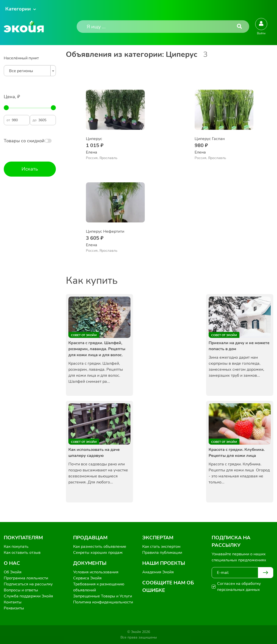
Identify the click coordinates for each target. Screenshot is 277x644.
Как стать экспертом (161, 547)
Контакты (13, 602)
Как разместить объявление (100, 547)
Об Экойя (13, 572)
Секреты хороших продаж (98, 553)
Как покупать (16, 547)
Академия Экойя (158, 572)
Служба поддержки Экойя (28, 596)
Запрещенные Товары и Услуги (103, 596)
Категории (18, 9)
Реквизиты (14, 608)
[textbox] (29, 71)
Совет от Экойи (84, 335)
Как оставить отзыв (22, 553)
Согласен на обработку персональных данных (239, 587)
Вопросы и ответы (21, 590)
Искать (30, 169)
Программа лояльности (26, 578)
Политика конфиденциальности (103, 602)
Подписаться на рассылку (28, 584)
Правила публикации (162, 553)
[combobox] (30, 71)
